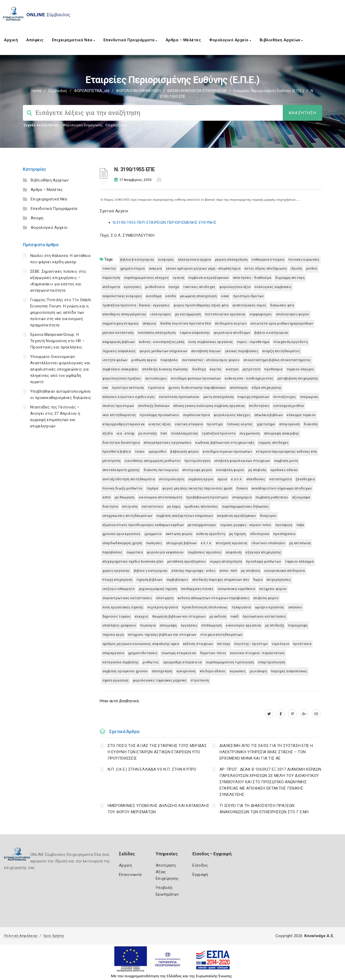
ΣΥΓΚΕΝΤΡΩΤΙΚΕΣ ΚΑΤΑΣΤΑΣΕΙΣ (127, 598)
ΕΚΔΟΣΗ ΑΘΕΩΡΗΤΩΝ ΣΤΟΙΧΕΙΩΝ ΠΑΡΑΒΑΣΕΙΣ (213, 598)
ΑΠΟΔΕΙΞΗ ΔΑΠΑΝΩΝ (154, 406)
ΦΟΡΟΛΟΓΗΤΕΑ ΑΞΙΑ (235, 287)
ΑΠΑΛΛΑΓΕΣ (239, 388)
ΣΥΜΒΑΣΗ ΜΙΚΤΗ (286, 461)
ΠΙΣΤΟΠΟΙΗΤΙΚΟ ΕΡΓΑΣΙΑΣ (225, 314)
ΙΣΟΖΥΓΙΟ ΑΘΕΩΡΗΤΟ (119, 589)
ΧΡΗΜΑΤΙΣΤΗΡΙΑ (133, 268)
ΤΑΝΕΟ (140, 451)
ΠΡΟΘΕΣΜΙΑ (273, 369)
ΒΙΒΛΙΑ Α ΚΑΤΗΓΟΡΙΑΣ (271, 333)
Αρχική (11, 40)
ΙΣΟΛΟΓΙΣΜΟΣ (161, 314)
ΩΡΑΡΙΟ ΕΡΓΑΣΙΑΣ (270, 607)
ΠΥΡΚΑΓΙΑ (148, 625)
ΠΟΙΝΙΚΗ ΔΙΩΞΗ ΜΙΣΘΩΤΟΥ (123, 488)
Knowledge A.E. (319, 936)
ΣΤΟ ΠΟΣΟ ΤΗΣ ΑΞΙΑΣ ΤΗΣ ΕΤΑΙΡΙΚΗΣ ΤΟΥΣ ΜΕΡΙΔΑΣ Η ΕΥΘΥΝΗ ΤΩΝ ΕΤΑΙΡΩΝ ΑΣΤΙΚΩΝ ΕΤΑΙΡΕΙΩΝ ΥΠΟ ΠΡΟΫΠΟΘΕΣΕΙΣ (157, 752)
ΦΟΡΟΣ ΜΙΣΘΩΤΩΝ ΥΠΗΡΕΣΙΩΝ (163, 351)
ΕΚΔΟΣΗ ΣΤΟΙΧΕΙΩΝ (198, 644)
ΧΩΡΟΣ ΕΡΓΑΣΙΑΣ (116, 571)
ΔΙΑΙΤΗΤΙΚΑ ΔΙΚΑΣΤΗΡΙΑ (121, 443)
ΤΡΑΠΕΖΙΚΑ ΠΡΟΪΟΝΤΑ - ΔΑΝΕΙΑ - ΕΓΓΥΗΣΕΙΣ (136, 305)
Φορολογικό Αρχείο (230, 40)
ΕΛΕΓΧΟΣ (142, 616)
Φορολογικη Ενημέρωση (83, 125)
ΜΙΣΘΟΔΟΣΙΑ (155, 287)
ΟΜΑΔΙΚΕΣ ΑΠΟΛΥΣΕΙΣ (201, 506)
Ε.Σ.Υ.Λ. (237, 479)
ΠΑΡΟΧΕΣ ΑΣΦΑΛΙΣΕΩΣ (289, 671)
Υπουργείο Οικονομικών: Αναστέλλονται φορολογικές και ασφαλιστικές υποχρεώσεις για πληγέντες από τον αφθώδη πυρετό (60, 369)
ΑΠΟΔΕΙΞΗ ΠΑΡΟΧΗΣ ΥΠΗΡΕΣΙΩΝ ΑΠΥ (221, 580)
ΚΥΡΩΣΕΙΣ (238, 671)
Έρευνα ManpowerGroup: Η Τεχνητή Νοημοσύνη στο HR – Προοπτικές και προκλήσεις (57, 341)
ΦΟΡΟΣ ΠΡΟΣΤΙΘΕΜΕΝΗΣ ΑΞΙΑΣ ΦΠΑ (201, 305)
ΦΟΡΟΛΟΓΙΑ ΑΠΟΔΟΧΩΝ (232, 333)
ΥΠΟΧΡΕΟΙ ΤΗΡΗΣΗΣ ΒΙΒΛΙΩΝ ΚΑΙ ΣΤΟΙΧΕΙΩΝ (162, 635)
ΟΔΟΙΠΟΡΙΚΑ (260, 534)
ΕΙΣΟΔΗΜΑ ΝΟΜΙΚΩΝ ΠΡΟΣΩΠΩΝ (227, 451)
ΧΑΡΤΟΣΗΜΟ (266, 424)
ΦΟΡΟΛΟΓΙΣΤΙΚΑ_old (92, 91)
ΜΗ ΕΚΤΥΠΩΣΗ (300, 543)
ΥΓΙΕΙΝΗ (179, 278)
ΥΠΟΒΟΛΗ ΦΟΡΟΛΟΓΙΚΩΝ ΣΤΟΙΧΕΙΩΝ (242, 461)
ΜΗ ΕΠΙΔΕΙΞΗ (275, 625)
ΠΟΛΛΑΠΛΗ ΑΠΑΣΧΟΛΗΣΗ (157, 333)
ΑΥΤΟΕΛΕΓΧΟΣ (156, 378)
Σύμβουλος (58, 91)
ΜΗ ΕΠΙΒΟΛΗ (257, 470)
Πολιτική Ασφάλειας (21, 936)
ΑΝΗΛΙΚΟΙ (295, 607)
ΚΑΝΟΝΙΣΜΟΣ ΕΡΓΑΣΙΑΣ (244, 625)
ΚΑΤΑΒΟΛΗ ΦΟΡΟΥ (230, 470)
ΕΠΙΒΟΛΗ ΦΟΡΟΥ (266, 598)
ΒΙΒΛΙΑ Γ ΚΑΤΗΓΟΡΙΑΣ (151, 571)
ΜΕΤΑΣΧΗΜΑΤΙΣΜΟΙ (202, 525)
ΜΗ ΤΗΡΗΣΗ (238, 534)
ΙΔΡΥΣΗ (296, 268)
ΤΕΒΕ (300, 525)
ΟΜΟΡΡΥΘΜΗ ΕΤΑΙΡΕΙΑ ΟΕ (182, 662)
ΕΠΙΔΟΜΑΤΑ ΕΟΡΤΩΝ (231, 323)
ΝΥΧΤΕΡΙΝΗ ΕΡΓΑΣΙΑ (163, 607)
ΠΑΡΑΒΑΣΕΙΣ (113, 552)
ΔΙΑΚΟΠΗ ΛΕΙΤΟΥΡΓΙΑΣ (161, 470)
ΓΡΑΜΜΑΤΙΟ (153, 534)
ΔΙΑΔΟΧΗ (199, 369)
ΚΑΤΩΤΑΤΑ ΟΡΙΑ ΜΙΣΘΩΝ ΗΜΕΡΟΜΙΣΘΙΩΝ (282, 323)
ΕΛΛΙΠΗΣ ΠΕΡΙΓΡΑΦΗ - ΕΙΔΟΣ (194, 571)
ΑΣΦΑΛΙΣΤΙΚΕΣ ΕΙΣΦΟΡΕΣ (122, 296)
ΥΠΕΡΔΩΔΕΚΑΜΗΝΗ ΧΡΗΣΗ (122, 543)
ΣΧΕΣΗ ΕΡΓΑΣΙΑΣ (116, 680)
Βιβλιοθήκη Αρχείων (281, 40)
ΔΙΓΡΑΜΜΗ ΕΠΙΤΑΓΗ (290, 278)
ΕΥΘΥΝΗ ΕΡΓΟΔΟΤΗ (211, 534)
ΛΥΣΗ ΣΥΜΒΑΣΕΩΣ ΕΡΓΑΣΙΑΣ (211, 342)
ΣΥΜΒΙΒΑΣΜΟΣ (177, 580)
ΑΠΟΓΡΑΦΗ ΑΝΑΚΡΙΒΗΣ (281, 433)
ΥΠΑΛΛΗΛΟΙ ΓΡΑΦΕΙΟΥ (119, 625)
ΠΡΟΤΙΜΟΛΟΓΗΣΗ (197, 461)
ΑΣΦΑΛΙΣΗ (234, 552)
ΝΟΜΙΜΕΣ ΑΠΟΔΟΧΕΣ (273, 443)
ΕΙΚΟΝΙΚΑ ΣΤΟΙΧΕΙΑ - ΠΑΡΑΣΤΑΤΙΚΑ (257, 653)
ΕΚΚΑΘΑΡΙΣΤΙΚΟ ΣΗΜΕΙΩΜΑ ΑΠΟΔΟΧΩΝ (282, 488)
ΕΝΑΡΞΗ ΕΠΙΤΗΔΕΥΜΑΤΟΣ (281, 351)
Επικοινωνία (130, 875)
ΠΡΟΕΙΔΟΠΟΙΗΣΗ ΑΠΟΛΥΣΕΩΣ (205, 607)
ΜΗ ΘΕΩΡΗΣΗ (125, 497)
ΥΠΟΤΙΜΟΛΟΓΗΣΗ (172, 479)
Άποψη (37, 218)
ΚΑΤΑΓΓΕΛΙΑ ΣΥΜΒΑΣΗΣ (121, 662)
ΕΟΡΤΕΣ (216, 369)
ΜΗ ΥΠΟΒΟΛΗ (251, 571)
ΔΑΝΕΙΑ (242, 488)
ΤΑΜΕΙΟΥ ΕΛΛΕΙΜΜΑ (299, 561)
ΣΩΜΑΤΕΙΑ (135, 552)
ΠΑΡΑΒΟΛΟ (169, 360)
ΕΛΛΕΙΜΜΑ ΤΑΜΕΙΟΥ (301, 415)
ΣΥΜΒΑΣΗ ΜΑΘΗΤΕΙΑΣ (272, 497)
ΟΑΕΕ (225, 296)
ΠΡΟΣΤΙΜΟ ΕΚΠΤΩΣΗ (128, 388)
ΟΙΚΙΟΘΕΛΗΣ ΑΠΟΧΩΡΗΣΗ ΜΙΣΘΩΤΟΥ (153, 461)
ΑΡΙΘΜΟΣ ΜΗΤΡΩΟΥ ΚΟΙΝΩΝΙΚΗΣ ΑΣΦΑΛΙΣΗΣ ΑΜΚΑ (141, 644)
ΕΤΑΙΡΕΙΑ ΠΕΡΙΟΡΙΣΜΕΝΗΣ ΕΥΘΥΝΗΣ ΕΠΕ (286, 451)
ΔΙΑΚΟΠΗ (311, 424)
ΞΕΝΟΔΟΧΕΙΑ (305, 479)
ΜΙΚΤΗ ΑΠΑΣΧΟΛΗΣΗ (219, 397)
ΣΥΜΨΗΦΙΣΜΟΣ (261, 314)
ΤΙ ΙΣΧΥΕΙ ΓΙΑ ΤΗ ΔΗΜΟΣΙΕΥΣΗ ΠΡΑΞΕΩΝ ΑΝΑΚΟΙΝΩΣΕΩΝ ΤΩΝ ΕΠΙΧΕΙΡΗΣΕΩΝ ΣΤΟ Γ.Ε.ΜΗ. (265, 809)
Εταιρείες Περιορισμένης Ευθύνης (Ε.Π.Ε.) (269, 91)
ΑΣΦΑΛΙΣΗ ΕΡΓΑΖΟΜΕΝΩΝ (236, 516)
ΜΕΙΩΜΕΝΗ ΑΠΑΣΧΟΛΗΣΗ (199, 296)
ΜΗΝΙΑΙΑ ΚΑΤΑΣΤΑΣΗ (118, 333)
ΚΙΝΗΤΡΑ (232, 369)
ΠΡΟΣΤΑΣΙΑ (302, 644)
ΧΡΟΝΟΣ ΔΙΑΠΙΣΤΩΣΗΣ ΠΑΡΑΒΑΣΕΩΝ (197, 388)
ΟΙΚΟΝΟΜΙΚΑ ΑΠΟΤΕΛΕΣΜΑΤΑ (161, 497)
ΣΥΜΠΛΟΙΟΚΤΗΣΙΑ (196, 415)
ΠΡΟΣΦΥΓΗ (284, 525)
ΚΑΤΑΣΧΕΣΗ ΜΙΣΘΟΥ (289, 406)
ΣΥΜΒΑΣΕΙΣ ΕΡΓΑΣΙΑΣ (205, 552)
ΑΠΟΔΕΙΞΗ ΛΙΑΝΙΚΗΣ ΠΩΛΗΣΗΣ (165, 369)
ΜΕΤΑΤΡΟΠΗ (112, 461)
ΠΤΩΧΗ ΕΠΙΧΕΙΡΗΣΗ (117, 580)
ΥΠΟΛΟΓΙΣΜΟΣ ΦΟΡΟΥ (293, 314)
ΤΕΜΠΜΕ (152, 488)
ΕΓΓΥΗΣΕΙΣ (189, 625)
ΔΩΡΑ (258, 580)
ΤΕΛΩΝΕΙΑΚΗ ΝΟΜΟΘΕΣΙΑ (236, 589)
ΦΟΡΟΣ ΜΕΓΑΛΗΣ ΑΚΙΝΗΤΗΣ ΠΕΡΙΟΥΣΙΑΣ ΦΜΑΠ (197, 488)
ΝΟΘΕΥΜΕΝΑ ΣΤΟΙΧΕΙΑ (268, 259)
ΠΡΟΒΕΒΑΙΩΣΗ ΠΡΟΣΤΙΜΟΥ (207, 497)
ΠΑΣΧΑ (174, 287)
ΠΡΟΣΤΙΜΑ (215, 424)
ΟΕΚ (105, 388)
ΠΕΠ (164, 433)
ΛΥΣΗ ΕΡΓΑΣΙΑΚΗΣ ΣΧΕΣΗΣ (123, 607)
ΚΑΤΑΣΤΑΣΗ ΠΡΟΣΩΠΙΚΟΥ (179, 397)
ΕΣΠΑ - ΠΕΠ (228, 571)
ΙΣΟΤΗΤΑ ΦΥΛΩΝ (115, 360)
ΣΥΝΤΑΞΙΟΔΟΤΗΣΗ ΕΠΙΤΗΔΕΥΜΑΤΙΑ (129, 479)
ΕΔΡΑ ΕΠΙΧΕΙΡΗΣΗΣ (267, 388)
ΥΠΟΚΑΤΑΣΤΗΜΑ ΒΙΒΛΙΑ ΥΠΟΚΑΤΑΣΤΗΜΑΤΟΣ (277, 360)
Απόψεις (35, 40)
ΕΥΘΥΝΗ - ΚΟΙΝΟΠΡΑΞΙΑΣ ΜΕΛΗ (162, 342)
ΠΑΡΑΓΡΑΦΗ (298, 625)
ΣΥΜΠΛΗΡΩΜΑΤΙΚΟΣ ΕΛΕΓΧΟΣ (146, 278)
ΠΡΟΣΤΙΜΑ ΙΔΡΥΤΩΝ (249, 296)
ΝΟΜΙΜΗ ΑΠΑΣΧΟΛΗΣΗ (226, 561)
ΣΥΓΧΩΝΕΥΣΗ (250, 433)
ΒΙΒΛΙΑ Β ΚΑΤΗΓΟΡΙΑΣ (137, 259)
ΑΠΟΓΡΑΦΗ (168, 625)
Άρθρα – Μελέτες (183, 40)
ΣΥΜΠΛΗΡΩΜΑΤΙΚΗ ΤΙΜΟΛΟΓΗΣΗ (230, 662)
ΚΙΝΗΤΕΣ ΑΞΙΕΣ (160, 424)
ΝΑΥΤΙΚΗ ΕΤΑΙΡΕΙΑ (189, 424)
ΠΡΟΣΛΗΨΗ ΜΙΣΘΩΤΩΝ (263, 561)
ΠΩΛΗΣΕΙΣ (154, 543)
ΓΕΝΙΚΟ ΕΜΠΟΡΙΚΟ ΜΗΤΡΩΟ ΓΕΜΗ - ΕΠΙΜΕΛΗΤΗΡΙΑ (203, 268)
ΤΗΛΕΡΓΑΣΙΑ (241, 607)
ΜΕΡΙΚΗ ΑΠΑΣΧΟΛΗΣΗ (231, 259)
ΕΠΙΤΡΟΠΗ (130, 506)
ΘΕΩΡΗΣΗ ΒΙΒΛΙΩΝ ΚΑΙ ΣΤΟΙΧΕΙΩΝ (179, 616)
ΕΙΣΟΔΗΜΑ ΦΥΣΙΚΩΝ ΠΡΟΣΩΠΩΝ (196, 378)
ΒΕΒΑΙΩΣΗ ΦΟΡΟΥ (185, 451)
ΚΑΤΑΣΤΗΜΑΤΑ (281, 479)
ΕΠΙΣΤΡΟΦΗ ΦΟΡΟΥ (197, 470)
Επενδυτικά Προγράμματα (130, 40)
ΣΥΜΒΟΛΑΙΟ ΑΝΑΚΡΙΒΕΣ (120, 369)
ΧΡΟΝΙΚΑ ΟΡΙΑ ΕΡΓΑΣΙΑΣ (121, 534)
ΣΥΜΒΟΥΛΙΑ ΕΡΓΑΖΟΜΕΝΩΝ (208, 278)
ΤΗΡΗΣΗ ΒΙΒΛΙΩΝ (149, 580)
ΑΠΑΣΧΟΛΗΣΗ (162, 671)
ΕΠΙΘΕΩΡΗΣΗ (212, 625)
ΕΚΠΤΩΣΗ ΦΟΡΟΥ (179, 534)
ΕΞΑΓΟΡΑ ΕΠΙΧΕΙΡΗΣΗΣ (263, 552)
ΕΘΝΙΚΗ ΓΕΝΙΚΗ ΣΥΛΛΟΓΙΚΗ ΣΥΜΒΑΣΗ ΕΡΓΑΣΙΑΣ (209, 406)
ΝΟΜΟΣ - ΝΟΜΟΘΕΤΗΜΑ (253, 342)
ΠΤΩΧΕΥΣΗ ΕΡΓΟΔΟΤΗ (291, 342)
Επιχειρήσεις (116, 125)
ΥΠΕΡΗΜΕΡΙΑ (242, 497)
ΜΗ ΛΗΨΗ (174, 506)
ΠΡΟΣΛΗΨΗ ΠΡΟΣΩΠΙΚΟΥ (160, 415)
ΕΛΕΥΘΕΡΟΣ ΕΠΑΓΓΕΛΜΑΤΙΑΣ (124, 314)
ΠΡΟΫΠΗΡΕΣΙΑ (284, 534)
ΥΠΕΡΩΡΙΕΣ (309, 397)
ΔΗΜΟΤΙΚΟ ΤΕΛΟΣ (213, 653)
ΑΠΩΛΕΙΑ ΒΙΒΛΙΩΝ (269, 415)
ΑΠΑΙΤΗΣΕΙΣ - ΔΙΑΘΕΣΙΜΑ (252, 278)
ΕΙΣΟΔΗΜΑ (154, 296)
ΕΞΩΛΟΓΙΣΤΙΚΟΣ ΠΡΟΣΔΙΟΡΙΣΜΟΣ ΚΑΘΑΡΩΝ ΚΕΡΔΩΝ (143, 525)
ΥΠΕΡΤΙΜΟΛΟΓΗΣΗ (271, 662)
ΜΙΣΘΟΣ (312, 268)
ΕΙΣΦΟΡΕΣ (166, 259)
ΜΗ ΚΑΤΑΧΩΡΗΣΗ (188, 314)
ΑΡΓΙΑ (223, 479)
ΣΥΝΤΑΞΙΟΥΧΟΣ (285, 397)
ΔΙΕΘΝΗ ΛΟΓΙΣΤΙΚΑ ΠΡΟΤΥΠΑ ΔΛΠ (186, 323)
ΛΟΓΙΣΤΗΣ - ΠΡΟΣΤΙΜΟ (251, 644)
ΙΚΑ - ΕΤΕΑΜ (126, 433)
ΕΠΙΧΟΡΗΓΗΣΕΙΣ (279, 580)
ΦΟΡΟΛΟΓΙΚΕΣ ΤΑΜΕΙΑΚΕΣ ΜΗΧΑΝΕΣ (160, 680)
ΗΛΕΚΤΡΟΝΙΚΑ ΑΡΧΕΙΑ (195, 259)
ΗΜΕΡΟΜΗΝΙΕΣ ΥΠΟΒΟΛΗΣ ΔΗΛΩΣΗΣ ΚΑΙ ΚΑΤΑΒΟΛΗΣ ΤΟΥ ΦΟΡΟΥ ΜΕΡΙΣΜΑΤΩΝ (159, 809)
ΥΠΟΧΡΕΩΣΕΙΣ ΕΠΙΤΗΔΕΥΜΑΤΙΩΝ (127, 516)
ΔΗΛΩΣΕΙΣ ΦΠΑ (282, 305)
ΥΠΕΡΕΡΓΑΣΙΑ (113, 653)
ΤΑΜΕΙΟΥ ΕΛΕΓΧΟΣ (300, 369)
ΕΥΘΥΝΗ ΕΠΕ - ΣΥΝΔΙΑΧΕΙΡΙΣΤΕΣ (249, 378)
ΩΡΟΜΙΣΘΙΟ (158, 451)
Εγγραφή (200, 875)
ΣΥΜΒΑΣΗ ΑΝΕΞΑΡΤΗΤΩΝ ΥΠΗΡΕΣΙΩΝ (185, 516)
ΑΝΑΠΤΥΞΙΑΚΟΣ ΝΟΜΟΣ (249, 305)
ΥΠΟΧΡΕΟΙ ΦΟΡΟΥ (273, 589)
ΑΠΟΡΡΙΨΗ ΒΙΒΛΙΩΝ (182, 543)
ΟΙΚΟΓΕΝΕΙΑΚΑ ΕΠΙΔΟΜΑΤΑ (285, 571)
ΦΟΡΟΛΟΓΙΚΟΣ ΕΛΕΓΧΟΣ (232, 415)
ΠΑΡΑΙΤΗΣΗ (111, 278)
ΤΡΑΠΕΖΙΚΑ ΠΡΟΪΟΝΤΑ (218, 433)
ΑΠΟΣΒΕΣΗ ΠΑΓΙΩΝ (206, 351)
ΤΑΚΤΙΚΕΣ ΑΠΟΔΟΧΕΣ (199, 287)
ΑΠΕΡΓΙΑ (149, 323)
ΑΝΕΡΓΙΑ (155, 268)
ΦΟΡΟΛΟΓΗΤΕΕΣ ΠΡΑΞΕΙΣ (122, 378)
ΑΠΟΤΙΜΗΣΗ (165, 598)
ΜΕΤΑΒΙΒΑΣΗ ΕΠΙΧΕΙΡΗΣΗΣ (298, 378)
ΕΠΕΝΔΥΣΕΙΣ (256, 479)
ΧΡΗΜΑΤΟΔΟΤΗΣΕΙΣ (143, 653)
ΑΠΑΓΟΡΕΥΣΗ (289, 424)
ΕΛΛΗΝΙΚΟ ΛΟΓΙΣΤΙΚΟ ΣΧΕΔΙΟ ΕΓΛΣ (129, 397)
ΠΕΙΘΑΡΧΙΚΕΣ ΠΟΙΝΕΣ (197, 589)
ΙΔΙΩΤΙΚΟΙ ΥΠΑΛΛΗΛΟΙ (268, 543)
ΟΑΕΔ (235, 616)
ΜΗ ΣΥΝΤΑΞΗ (148, 433)
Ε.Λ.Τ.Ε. (206, 543)
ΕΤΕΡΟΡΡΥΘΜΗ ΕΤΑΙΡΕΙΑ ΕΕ (124, 424)
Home (36, 91)
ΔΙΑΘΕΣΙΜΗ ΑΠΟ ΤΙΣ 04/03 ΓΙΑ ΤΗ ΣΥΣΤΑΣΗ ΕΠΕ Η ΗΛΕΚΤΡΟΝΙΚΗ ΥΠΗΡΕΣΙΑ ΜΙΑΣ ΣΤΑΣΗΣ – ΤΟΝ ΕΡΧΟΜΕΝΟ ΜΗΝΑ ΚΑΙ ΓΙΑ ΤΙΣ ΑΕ (266, 752)
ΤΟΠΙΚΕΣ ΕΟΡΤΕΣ (240, 424)
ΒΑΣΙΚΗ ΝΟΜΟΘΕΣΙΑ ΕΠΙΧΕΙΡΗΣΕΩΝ (197, 91)
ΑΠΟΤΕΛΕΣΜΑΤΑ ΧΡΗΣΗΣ (121, 470)
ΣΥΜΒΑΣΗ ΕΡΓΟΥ (201, 479)
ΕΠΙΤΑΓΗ (224, 644)
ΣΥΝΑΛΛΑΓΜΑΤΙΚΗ (184, 433)
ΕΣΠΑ (107, 497)
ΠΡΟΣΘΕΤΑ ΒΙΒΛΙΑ (117, 451)
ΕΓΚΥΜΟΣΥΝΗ (186, 671)
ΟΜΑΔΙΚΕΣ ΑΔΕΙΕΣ (284, 470)
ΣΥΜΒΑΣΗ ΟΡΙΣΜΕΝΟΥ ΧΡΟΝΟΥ (125, 671)
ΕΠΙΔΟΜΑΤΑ (111, 287)
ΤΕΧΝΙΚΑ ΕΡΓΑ (113, 635)
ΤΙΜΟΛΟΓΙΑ (156, 388)
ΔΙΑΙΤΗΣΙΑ (110, 506)
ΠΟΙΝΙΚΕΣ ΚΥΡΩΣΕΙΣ (304, 259)
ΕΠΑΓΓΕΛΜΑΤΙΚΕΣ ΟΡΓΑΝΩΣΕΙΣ (168, 443)
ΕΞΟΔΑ (108, 433)
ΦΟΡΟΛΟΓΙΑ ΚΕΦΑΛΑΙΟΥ (165, 552)
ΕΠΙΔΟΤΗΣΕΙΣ (259, 406)
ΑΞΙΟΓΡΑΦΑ (301, 497)
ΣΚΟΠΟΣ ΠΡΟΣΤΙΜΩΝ (118, 406)
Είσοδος (200, 865)
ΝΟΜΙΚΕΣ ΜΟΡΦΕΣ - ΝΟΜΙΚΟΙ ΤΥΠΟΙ (246, 525)
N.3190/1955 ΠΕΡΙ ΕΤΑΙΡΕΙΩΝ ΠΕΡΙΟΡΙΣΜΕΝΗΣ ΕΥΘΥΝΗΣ (165, 223)
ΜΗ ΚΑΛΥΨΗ (258, 671)
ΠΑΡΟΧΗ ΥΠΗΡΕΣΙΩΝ (253, 397)
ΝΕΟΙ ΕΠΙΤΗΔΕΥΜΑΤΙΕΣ (119, 415)
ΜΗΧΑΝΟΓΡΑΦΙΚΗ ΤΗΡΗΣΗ (158, 589)
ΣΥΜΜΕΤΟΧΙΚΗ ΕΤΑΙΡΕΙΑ (121, 323)
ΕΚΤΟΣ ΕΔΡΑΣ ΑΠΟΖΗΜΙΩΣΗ (266, 268)
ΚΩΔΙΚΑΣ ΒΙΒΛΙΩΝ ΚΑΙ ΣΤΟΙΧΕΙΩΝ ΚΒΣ (225, 443)
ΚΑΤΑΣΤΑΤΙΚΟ (153, 506)
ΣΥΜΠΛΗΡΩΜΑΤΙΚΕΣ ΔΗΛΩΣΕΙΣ (245, 506)
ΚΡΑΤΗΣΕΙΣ (133, 287)
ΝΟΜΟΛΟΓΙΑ (280, 644)
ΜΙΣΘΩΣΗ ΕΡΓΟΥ (144, 360)
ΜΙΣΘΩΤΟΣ (151, 662)
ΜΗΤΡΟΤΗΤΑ (252, 369)
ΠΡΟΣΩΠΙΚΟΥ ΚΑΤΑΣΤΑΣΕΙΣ (265, 616)
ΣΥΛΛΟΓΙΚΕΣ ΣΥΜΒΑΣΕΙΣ (273, 287)
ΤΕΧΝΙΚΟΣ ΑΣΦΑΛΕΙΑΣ (119, 351)
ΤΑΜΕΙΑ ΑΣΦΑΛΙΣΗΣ (195, 333)
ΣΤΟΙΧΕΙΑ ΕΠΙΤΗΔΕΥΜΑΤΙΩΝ (221, 635)
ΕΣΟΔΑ (171, 296)
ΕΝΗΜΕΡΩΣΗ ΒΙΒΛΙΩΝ (119, 342)
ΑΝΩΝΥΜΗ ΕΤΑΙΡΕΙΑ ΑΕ (179, 653)
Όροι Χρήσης (54, 936)
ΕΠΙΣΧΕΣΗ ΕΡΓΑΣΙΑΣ (232, 543)
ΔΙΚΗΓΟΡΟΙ (268, 516)
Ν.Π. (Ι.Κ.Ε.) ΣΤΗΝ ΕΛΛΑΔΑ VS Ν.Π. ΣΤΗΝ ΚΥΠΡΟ (152, 769)
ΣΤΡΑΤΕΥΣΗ (200, 680)
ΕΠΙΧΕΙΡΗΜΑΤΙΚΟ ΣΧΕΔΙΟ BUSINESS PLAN (133, 561)
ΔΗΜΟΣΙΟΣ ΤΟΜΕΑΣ (117, 616)
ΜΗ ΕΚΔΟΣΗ (218, 616)
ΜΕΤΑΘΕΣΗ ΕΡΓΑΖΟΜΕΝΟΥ (187, 561)
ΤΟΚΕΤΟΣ (109, 268)
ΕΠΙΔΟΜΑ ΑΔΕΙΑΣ (213, 671)
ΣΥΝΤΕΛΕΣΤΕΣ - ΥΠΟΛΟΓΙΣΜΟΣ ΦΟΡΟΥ (211, 360)
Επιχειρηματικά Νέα (74, 40)
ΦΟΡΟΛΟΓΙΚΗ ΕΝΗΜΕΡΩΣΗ (138, 91)
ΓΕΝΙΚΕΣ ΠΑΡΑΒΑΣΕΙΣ (242, 351)
